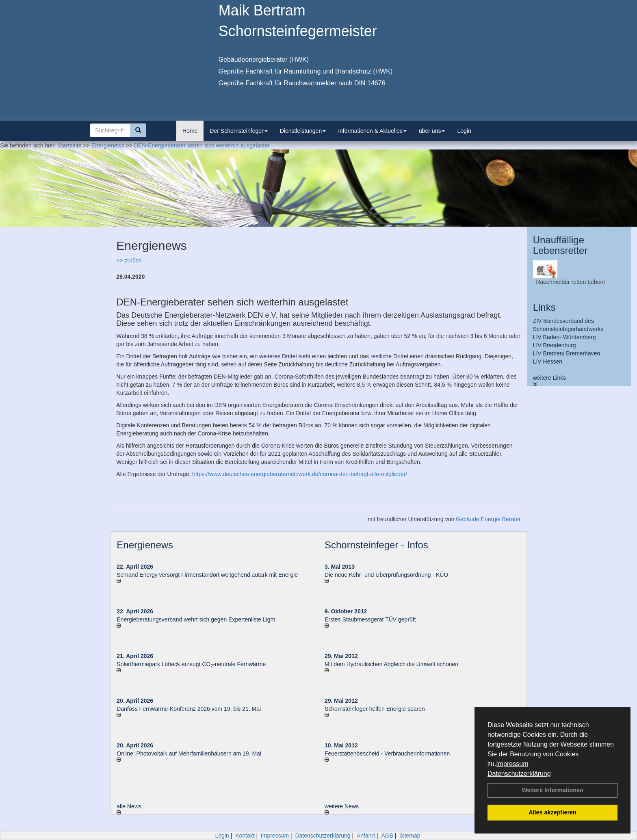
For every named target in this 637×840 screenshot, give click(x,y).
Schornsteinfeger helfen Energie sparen (375, 709)
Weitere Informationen (552, 790)
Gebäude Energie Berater (488, 519)
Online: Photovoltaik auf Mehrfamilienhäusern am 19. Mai (189, 753)
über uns (432, 131)
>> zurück (129, 260)
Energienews (145, 545)
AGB (387, 836)
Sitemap (410, 836)
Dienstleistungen (303, 131)
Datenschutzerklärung (519, 774)
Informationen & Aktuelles (372, 131)
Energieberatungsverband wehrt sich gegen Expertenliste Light (196, 619)
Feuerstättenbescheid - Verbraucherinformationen (387, 753)
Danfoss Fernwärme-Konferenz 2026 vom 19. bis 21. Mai (189, 709)
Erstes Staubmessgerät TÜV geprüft (370, 619)
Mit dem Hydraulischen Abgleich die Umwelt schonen (391, 664)
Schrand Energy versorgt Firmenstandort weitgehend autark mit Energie (207, 575)
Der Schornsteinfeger (238, 131)
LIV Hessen (548, 362)
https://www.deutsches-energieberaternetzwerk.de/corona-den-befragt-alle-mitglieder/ (300, 474)
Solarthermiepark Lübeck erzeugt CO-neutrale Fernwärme (191, 664)
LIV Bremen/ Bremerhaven (567, 353)
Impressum (512, 764)
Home (190, 131)
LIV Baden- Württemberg (564, 337)
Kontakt (245, 836)
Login (464, 131)
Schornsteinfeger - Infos (376, 545)
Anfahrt (366, 836)
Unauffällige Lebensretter (560, 245)
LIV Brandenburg (555, 345)
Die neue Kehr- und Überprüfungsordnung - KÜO (386, 575)
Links (544, 307)
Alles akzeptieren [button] (552, 812)
